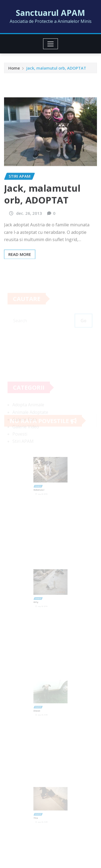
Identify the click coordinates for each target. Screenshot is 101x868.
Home (14, 69)
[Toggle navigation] (50, 44)
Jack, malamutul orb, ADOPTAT (56, 69)
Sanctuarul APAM (50, 13)
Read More (20, 270)
